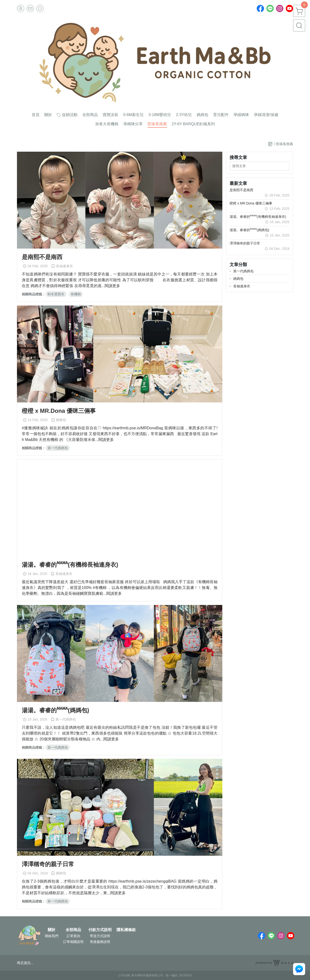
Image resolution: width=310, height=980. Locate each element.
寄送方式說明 (100, 936)
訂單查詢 (73, 936)
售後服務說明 (100, 942)
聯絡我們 (52, 936)
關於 (52, 930)
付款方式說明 (100, 930)
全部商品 (73, 930)
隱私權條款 (126, 930)
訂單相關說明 (73, 942)
